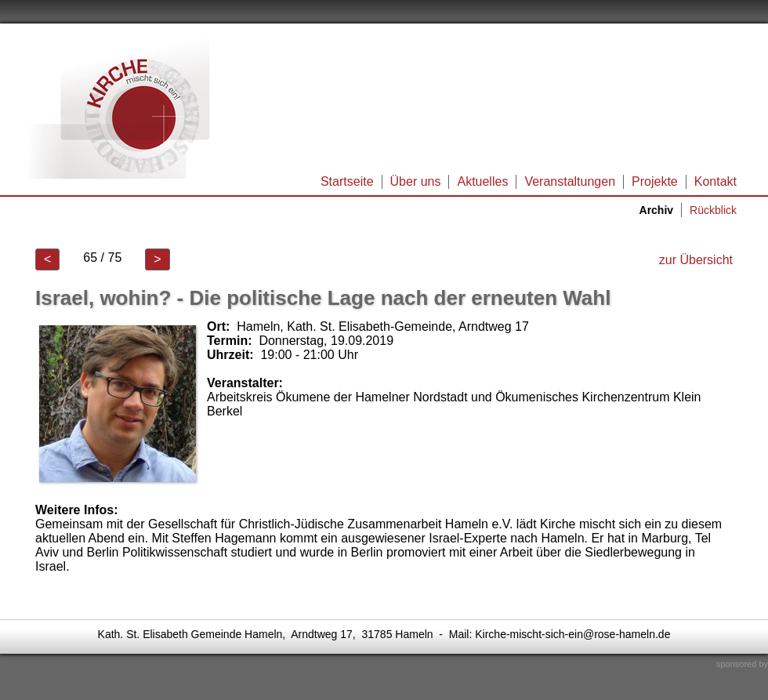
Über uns (416, 181)
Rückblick (713, 210)
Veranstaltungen (570, 181)
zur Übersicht (696, 260)
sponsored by (742, 664)
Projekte (655, 181)
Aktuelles (482, 181)
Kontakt (715, 181)
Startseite (347, 181)
